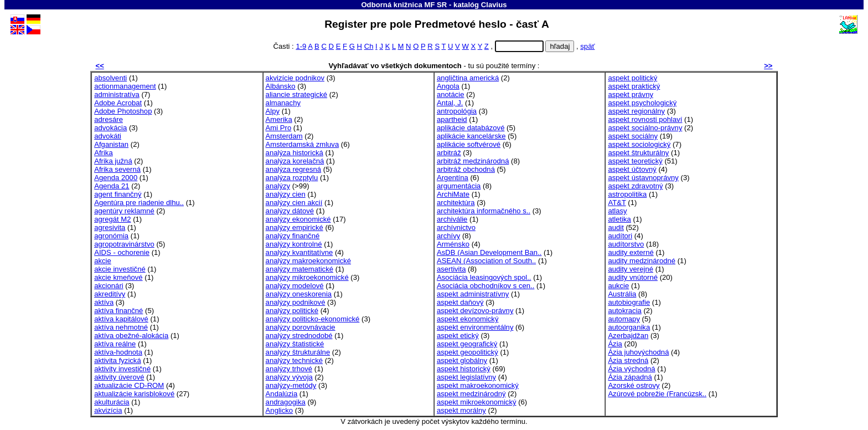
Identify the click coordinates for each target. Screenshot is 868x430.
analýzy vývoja (289, 377)
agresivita (110, 227)
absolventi (110, 78)
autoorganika (629, 327)
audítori (620, 236)
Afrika (104, 153)
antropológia (457, 111)
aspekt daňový (460, 302)
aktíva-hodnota (118, 352)
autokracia (624, 311)
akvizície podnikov (295, 78)
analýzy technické (294, 360)
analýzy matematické (299, 269)
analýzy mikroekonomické (307, 277)
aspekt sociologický (639, 144)
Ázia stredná (628, 360)
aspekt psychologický (642, 103)
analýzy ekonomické (298, 219)
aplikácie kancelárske (471, 136)
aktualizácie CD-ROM (129, 385)
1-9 (301, 46)
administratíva (117, 94)
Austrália (622, 294)
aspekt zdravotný (635, 186)
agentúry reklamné (124, 211)
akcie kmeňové (118, 277)
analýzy (278, 186)
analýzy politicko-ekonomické (313, 319)
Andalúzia (282, 394)
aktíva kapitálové (121, 319)
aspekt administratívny (473, 294)
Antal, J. (450, 103)
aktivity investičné (122, 369)
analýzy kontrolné (294, 244)
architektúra (456, 203)
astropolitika (627, 194)
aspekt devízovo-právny (475, 311)
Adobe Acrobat (118, 103)
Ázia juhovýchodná (638, 352)
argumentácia (459, 186)
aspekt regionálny (636, 111)
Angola (448, 86)
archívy (448, 236)
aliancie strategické (297, 94)
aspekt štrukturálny (638, 153)
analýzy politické (292, 311)
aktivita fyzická (118, 360)
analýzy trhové (289, 369)
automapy (624, 319)
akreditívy (110, 294)
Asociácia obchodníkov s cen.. (485, 286)
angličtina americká (468, 78)
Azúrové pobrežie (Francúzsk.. (657, 394)
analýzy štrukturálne (298, 352)
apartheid (452, 119)
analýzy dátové (290, 211)
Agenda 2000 (116, 178)
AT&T (617, 203)
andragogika (286, 402)
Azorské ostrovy (634, 385)
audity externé (631, 252)
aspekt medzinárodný (471, 394)
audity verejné (631, 269)
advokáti (108, 136)
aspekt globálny (462, 360)
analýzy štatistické (295, 344)
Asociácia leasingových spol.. (484, 277)
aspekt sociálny (633, 136)
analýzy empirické (294, 227)
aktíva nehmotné (121, 327)
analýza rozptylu (292, 178)
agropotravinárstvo (124, 244)
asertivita (451, 269)
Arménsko (453, 244)
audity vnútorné (633, 277)
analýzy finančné (293, 236)
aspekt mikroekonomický (477, 402)
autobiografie (629, 302)
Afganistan (111, 144)
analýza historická (294, 153)
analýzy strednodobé (299, 336)
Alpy (273, 111)
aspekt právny (631, 94)
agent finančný (118, 194)
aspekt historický (464, 369)
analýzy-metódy (291, 385)
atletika (619, 219)
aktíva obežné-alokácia (131, 336)
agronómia (111, 236)
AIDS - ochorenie (122, 252)
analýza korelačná (295, 161)
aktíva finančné (118, 311)
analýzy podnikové (296, 302)
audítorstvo (626, 244)
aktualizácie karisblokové (134, 394)
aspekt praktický (634, 86)
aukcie (618, 286)
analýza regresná (294, 169)
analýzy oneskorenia (299, 294)
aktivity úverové (119, 377)
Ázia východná (631, 369)
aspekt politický (632, 78)
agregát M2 (112, 219)
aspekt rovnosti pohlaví (645, 119)
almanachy (283, 103)
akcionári (108, 286)
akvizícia (108, 410)
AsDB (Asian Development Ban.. (489, 252)
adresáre (108, 119)
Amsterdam (284, 136)
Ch (369, 46)
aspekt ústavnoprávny (643, 178)
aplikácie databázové (471, 128)
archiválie (452, 219)
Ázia (615, 344)
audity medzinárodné (642, 261)
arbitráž (449, 153)
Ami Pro (279, 128)
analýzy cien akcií (294, 203)
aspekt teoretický (635, 161)
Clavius (494, 5)
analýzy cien (286, 194)
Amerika (279, 119)
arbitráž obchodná (466, 169)
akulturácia (112, 402)
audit (616, 227)
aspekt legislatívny (466, 377)
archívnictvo (456, 227)
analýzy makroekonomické (308, 261)
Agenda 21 (112, 186)
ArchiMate (453, 194)
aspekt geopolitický (467, 352)
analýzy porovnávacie (301, 327)
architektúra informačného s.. (484, 211)
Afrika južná (113, 161)
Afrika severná (117, 169)
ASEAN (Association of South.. (486, 261)
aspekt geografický (467, 344)
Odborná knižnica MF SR (404, 5)
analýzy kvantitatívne (299, 252)
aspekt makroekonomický (478, 385)
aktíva (104, 302)
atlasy (617, 211)
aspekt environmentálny (475, 327)
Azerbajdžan (628, 336)
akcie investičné (120, 269)
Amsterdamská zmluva (303, 144)
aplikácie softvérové (469, 144)
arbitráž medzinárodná (473, 161)
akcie (103, 261)
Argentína (453, 178)
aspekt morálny (461, 410)
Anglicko (280, 410)
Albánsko (281, 86)
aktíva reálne (115, 344)
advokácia (110, 128)
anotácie (451, 94)
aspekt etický (458, 336)
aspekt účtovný (632, 169)
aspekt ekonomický (467, 319)
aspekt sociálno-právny (645, 128)
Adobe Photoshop (123, 111)
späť (587, 46)
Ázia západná (630, 377)
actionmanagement (125, 86)
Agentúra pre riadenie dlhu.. (139, 203)
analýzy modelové (295, 286)
